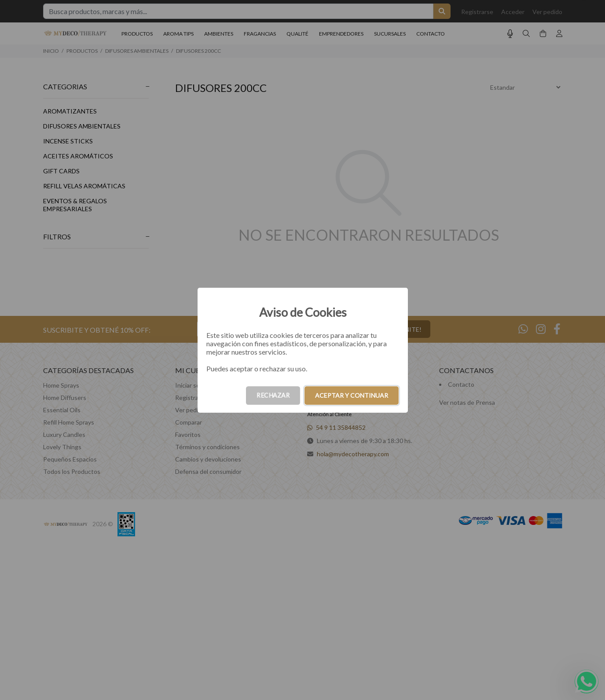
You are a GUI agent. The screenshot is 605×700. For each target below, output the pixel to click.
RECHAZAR (273, 395)
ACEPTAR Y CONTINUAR (352, 395)
